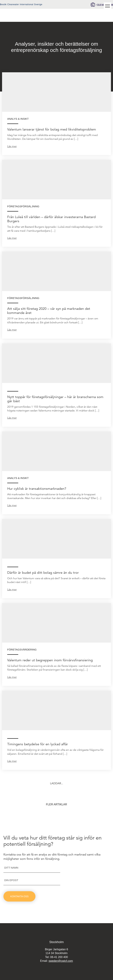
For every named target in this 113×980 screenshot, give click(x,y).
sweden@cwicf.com (61, 961)
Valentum (21, 15)
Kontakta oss (19, 896)
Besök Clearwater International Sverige (21, 4)
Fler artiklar (56, 804)
